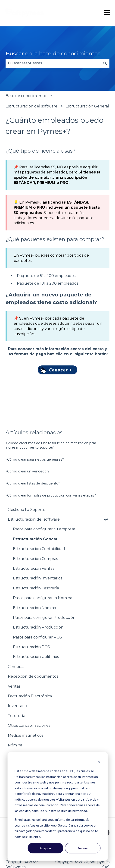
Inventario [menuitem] (17, 706)
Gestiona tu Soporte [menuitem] (27, 510)
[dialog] (57, 806)
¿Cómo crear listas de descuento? (33, 483)
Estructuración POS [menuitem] (31, 647)
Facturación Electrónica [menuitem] (30, 696)
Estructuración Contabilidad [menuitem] (39, 549)
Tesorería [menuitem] (17, 716)
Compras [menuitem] (16, 667)
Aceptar (45, 848)
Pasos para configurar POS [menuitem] (37, 637)
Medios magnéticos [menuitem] (26, 735)
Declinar (83, 848)
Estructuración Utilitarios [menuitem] (36, 657)
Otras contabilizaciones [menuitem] (29, 725)
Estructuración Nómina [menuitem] (34, 608)
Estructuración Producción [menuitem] (38, 627)
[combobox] (53, 63)
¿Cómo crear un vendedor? (28, 471)
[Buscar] (105, 63)
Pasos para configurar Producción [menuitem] (44, 618)
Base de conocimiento (26, 96)
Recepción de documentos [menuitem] (33, 676)
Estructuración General (87, 106)
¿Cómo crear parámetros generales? (35, 459)
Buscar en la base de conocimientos (53, 53)
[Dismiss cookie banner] (99, 762)
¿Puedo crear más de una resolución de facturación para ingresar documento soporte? (51, 445)
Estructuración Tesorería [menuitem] (36, 588)
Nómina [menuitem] (15, 745)
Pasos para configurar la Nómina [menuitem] (43, 598)
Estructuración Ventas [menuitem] (34, 568)
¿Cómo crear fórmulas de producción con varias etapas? (51, 495)
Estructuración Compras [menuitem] (35, 559)
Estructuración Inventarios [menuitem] (38, 578)
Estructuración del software (31, 106)
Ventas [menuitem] (14, 686)
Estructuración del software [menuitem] (34, 519)
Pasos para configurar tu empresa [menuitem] (44, 529)
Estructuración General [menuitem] (36, 539)
